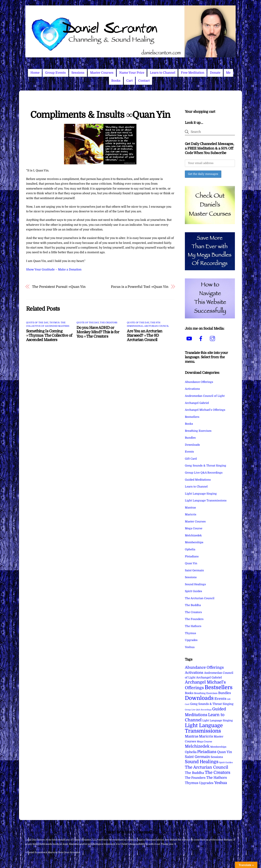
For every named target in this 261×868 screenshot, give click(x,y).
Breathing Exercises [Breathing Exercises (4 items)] (206, 693)
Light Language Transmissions (206, 501)
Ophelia (190, 549)
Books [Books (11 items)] (189, 693)
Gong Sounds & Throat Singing (206, 466)
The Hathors (193, 626)
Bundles (190, 438)
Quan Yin (191, 563)
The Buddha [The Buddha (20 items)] (194, 773)
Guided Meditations (198, 480)
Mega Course (194, 528)
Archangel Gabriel (197, 403)
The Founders (194, 619)
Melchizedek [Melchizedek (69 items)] (197, 746)
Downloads (192, 445)
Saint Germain (194, 570)
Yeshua (190, 647)
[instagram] (213, 339)
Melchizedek (193, 535)
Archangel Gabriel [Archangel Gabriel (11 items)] (209, 677)
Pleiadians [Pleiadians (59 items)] (207, 752)
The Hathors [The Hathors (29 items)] (217, 778)
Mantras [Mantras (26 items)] (192, 736)
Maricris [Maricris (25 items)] (206, 736)
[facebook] (201, 339)
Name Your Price (132, 73)
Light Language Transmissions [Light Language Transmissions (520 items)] (204, 728)
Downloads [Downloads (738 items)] (199, 698)
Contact (144, 81)
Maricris (191, 514)
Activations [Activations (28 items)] (194, 673)
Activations (192, 389)
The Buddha (193, 605)
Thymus (190, 633)
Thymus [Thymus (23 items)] (192, 783)
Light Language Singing (201, 494)
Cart (130, 81)
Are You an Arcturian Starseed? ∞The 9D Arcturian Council (145, 335)
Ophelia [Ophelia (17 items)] (191, 752)
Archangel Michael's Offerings (205, 410)
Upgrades (191, 640)
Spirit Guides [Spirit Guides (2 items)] (226, 762)
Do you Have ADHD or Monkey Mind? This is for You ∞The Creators (98, 332)
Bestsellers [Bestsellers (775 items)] (219, 687)
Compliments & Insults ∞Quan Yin (100, 115)
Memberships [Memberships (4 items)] (218, 747)
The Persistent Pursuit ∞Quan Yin (59, 287)
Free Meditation (193, 73)
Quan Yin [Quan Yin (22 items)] (225, 752)
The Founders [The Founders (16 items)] (195, 778)
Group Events (55, 73)
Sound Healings (195, 584)
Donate (215, 73)
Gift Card (191, 459)
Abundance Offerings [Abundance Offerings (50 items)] (204, 667)
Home (35, 73)
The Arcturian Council (200, 598)
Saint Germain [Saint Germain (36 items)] (197, 757)
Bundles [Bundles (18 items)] (225, 693)
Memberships (194, 542)
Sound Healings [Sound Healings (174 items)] (202, 762)
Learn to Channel (163, 73)
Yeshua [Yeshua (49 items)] (221, 783)
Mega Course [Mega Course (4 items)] (204, 742)
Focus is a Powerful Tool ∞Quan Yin (140, 287)
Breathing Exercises (198, 431)
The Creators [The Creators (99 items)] (218, 772)
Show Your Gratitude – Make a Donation (54, 270)
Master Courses (102, 73)
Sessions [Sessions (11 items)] (217, 757)
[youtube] (190, 339)
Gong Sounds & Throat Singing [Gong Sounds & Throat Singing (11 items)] (212, 704)
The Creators (109, 323)
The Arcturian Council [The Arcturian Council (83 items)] (207, 767)
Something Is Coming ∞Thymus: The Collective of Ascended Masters (49, 335)
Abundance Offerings (199, 382)
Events (189, 452)
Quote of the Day (37, 323)
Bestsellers (192, 417)
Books (116, 81)
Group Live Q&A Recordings (204, 473)
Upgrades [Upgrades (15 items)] (206, 783)
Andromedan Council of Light (205, 396)
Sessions (78, 73)
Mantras (190, 508)
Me (228, 73)
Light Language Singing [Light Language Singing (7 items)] (217, 721)
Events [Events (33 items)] (220, 699)
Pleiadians (192, 556)
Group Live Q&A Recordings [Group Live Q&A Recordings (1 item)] (198, 710)
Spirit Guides (193, 591)
